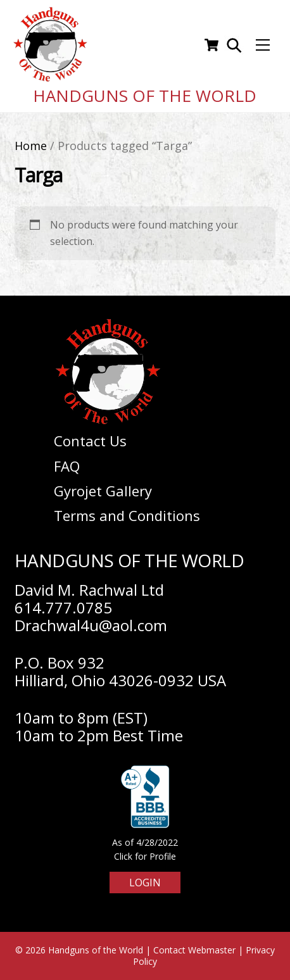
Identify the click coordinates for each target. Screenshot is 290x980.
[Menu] (263, 45)
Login (145, 883)
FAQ (67, 466)
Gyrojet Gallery (103, 491)
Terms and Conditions (127, 515)
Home (31, 146)
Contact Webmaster (194, 950)
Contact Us (90, 441)
